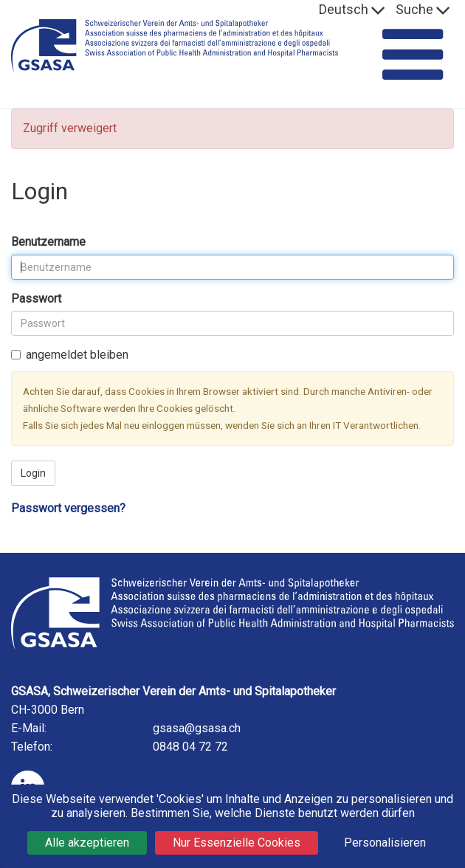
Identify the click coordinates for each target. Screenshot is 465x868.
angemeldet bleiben (70, 355)
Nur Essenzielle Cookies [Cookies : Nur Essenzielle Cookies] (237, 843)
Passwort (36, 299)
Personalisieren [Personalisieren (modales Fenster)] (385, 843)
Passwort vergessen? (68, 508)
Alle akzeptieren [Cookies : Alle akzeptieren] (87, 843)
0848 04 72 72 (190, 747)
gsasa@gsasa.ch (197, 728)
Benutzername (48, 242)
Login (33, 473)
